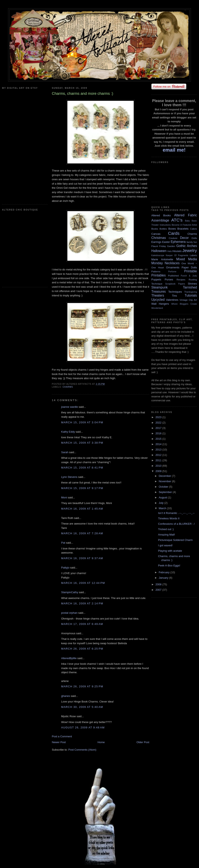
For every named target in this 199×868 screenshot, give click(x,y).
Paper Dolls (189, 267)
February (165, 572)
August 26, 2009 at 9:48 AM (83, 727)
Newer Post (59, 742)
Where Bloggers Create (184, 304)
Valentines (172, 300)
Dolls (194, 238)
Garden (171, 246)
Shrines (192, 284)
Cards (174, 233)
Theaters (158, 295)
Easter (166, 242)
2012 (159, 455)
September (166, 492)
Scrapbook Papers (175, 284)
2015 (159, 439)
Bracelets (183, 229)
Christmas (159, 238)
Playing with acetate (170, 551)
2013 (159, 450)
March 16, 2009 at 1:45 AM (82, 509)
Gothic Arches (187, 246)
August (163, 497)
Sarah (65, 452)
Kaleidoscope (158, 255)
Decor (184, 238)
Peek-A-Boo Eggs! (169, 565)
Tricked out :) (166, 529)
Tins (174, 296)
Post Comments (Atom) (82, 750)
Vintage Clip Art (188, 300)
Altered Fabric (186, 215)
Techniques (175, 292)
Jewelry (190, 250)
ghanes (66, 696)
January (164, 578)
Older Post (143, 742)
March (163, 508)
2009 (159, 471)
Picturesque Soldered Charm (175, 540)
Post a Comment (62, 736)
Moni (64, 497)
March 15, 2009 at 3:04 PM (82, 422)
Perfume (172, 272)
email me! (174, 150)
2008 (159, 584)
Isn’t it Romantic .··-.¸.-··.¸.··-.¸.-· (176, 513)
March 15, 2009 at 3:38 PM (82, 443)
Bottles (163, 229)
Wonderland (157, 308)
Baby (187, 221)
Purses (169, 279)
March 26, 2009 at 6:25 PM (82, 649)
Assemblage (160, 220)
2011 (159, 460)
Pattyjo (65, 568)
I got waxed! (165, 545)
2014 (159, 444)
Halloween (159, 251)
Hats (169, 251)
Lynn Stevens (69, 477)
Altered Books (161, 215)
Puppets (156, 279)
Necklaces (172, 263)
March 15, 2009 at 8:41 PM (82, 468)
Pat (63, 543)
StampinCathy (70, 592)
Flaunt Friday (159, 246)
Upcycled (158, 300)
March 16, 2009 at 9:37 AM (82, 558)
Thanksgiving (191, 292)
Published (173, 276)
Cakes (194, 229)
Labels (193, 255)
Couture (173, 238)
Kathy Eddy (68, 432)
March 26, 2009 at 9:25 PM (82, 686)
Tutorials (191, 295)
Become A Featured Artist (184, 225)
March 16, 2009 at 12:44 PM (83, 583)
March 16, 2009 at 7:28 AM (82, 533)
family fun (192, 242)
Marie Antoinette (162, 259)
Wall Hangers (160, 304)
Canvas (156, 234)
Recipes (181, 279)
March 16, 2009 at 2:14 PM (82, 603)
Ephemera (178, 242)
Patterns (156, 271)
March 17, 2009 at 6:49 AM (82, 624)
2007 (159, 590)
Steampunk (160, 287)
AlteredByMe (69, 658)
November (165, 481)
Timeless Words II (169, 518)
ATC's (177, 220)
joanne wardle (70, 407)
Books (155, 229)
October (164, 487)
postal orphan (69, 613)
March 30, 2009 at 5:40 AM (82, 707)
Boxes (172, 229)
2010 (159, 466)
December (165, 476)
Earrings (156, 242)
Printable (191, 271)
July (162, 503)
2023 (159, 417)
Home (101, 742)
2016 (159, 433)
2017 (159, 428)
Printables (158, 275)
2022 (159, 423)
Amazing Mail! (166, 535)
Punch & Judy (189, 276)
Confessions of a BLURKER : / (176, 524)
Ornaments (173, 267)
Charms (68, 387)
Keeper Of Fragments (177, 255)
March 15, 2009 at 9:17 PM (82, 488)
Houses (177, 251)
